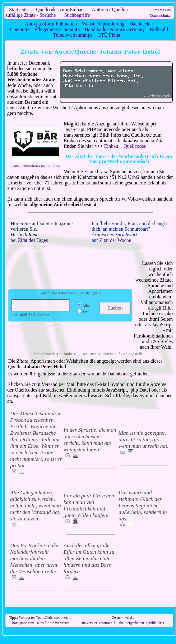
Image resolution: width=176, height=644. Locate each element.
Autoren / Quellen (110, 9)
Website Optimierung (103, 24)
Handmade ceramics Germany (115, 29)
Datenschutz (160, 16)
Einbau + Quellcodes (125, 146)
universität (90, 623)
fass (161, 623)
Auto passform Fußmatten (51, 24)
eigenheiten (136, 623)
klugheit (120, 623)
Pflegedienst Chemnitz (57, 29)
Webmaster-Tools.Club (35, 618)
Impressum (162, 10)
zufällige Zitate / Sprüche (30, 15)
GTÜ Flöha (109, 35)
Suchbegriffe (77, 15)
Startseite (18, 9)
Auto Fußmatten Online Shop (35, 166)
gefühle (151, 623)
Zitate (90, 172)
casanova (105, 623)
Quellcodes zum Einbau (60, 9)
